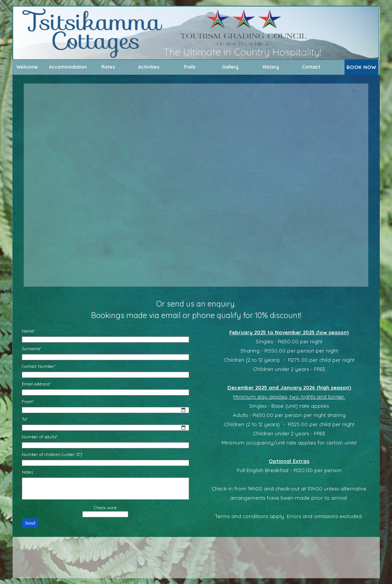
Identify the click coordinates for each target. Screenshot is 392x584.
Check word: (105, 508)
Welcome (27, 67)
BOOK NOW (361, 67)
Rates (108, 67)
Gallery (230, 67)
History (271, 67)
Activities (149, 67)
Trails (189, 67)
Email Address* (36, 384)
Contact (311, 67)
